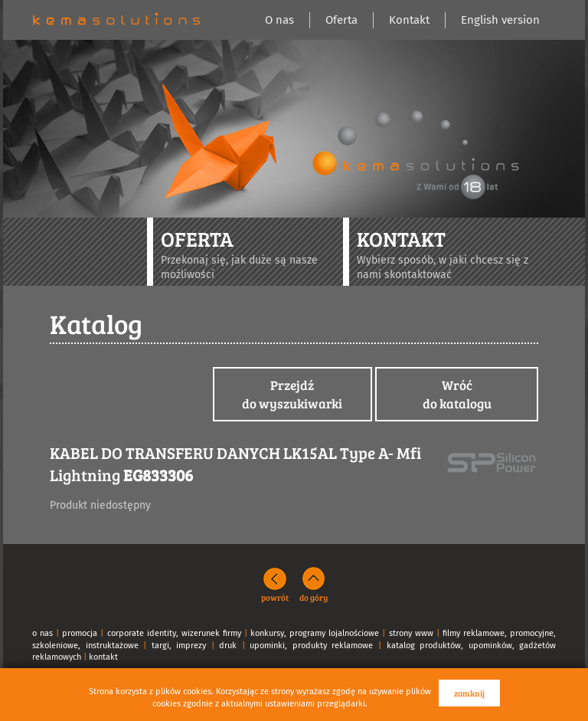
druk (228, 646)
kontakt (103, 657)
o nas (42, 633)
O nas (279, 20)
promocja (80, 633)
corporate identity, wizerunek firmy (174, 633)
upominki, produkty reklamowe (311, 646)
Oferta (341, 20)
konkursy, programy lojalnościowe (315, 633)
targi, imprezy (179, 646)
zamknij (469, 693)
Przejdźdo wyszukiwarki (292, 394)
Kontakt (409, 20)
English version (500, 20)
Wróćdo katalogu (457, 394)
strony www (411, 633)
